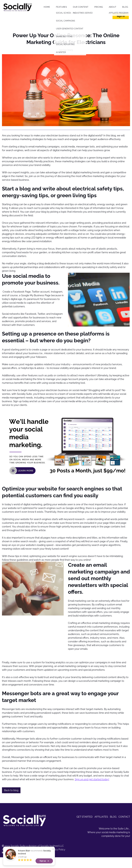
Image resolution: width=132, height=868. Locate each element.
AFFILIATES (101, 817)
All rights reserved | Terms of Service (24, 850)
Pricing (99, 7)
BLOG (113, 817)
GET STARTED (85, 817)
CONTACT (124, 817)
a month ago (22, 860)
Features (61, 7)
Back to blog (11, 790)
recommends (34, 855)
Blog (125, 7)
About (113, 7)
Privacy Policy (57, 850)
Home (47, 7)
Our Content (81, 7)
